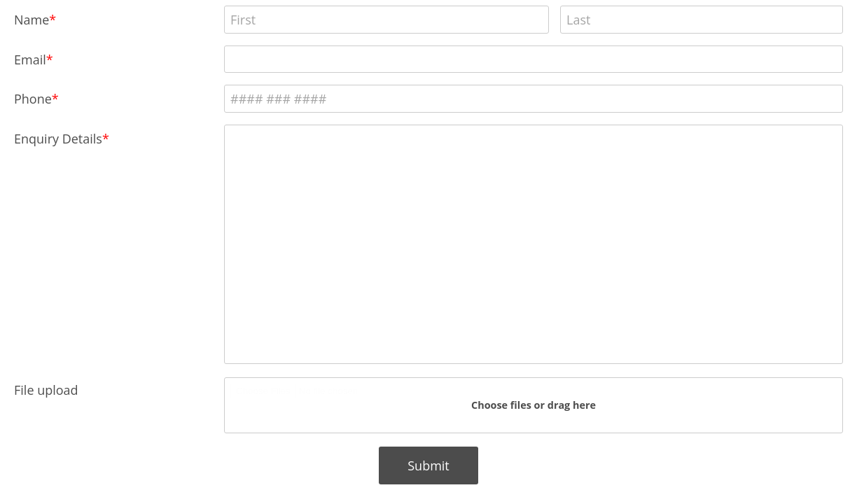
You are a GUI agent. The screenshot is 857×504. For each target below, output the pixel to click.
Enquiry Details (58, 139)
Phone (33, 99)
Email (30, 59)
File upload (46, 390)
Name (32, 20)
